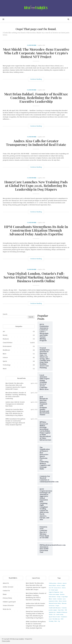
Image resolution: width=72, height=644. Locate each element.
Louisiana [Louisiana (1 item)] (60, 599)
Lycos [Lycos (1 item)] (64, 599)
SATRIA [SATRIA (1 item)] (51, 615)
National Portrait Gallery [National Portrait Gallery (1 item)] (55, 603)
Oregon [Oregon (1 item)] (57, 606)
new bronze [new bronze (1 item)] (52, 606)
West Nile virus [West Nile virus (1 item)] (56, 619)
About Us (6, 583)
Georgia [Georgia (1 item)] (59, 597)
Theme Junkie (6, 641)
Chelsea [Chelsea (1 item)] (64, 588)
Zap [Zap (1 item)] (59, 621)
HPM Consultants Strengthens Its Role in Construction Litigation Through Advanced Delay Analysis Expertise (36, 230)
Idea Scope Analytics (18, 639)
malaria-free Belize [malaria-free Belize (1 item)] (53, 601)
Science (5, 357)
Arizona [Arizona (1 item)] (59, 586)
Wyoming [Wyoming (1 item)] (51, 621)
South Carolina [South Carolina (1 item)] (60, 615)
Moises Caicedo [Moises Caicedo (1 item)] (63, 601)
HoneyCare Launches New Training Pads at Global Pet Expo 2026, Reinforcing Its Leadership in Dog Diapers (36, 186)
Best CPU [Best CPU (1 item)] (51, 588)
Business (6, 339)
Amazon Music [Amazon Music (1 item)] (52, 586)
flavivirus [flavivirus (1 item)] (62, 594)
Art (4, 331)
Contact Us (6, 591)
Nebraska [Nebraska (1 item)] (64, 603)
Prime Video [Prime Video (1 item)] (61, 610)
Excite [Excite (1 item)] (61, 592)
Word (5, 369)
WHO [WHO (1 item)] (62, 619)
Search (5, 314)
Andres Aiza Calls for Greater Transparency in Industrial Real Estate (36, 143)
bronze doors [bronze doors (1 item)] (58, 588)
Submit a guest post (9, 602)
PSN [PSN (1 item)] (66, 610)
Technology (7, 365)
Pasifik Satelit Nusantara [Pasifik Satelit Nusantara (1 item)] (55, 608)
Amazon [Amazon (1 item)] (64, 583)
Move (5, 354)
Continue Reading (36, 79)
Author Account (8, 587)
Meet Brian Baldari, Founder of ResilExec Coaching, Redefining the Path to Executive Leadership (36, 98)
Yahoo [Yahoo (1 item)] (56, 621)
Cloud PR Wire (32, 45)
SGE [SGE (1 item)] (54, 615)
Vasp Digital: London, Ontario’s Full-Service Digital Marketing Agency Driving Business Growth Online (36, 277)
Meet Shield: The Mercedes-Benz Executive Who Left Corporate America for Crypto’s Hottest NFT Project (36, 53)
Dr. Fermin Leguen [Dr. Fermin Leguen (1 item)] (53, 590)
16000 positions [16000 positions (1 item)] (53, 583)
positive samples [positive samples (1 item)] (53, 610)
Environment (7, 346)
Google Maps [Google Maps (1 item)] (65, 597)
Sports (5, 361)
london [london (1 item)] (55, 599)
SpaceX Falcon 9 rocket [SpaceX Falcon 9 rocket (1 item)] (54, 617)
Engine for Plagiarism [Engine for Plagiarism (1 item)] (54, 592)
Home (5, 594)
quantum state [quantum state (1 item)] (52, 612)
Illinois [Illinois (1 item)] (50, 599)
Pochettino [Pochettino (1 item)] (64, 608)
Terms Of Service (8, 605)
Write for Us (7, 609)
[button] (2, 19)
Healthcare (6, 350)
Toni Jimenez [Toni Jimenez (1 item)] (64, 617)
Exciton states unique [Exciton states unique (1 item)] (54, 594)
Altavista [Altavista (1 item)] (60, 583)
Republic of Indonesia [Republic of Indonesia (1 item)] (62, 612)
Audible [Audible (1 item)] (63, 586)
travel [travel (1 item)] (50, 619)
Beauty (5, 335)
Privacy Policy (7, 598)
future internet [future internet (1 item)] (52, 597)
